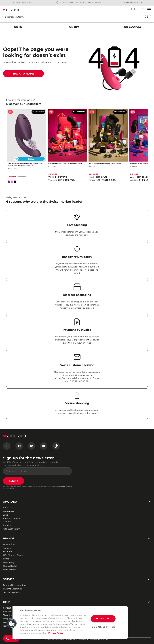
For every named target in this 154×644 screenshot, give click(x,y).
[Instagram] (19, 446)
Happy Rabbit (10, 566)
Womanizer (9, 544)
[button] (12, 624)
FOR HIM (73, 27)
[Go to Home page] (11, 10)
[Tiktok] (56, 446)
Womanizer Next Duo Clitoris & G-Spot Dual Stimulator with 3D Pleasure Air (25, 165)
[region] (70, 623)
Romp (6, 559)
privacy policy (10, 488)
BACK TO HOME (24, 74)
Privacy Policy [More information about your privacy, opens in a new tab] (56, 633)
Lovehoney (9, 562)
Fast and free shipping (14, 585)
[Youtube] (44, 446)
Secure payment (11, 592)
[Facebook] (7, 446)
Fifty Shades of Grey (13, 555)
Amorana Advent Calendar (12, 520)
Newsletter (9, 511)
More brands (9, 570)
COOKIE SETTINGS (103, 627)
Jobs (5, 515)
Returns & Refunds (12, 589)
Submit (14, 481)
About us (8, 508)
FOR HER (18, 27)
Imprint (7, 525)
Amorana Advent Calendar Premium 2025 (65, 163)
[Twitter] (32, 446)
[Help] (11, 638)
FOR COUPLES (132, 27)
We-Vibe (7, 551)
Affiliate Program (12, 529)
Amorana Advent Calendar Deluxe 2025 (105, 163)
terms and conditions (66, 486)
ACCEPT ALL (103, 619)
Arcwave (7, 548)
